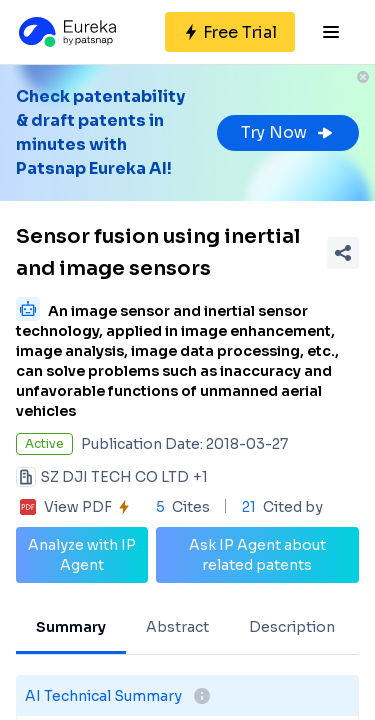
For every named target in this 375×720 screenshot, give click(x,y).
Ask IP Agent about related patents (257, 555)
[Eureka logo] (66, 32)
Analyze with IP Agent (82, 555)
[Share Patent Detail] (343, 253)
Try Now (288, 132)
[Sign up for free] (230, 32)
